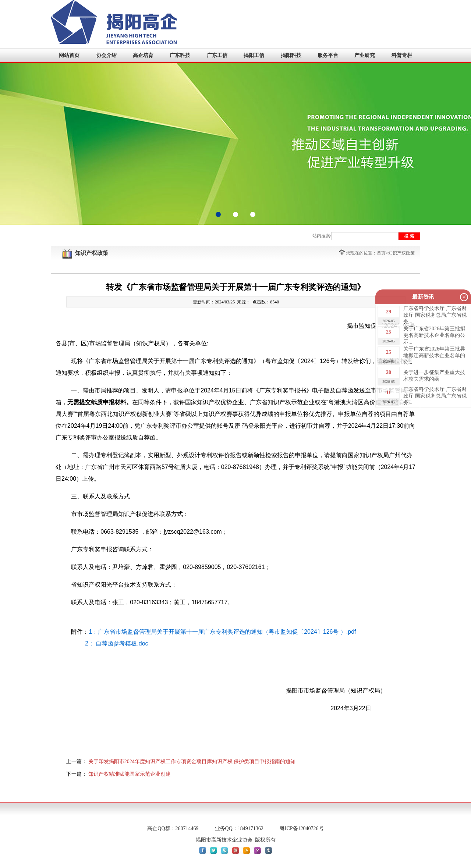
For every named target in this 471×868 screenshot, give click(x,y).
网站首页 (69, 55)
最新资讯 (423, 297)
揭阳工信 (254, 55)
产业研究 (365, 55)
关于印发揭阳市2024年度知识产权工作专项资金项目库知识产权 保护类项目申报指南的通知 (192, 762)
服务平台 (328, 55)
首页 (381, 253)
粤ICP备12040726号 (302, 828)
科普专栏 (402, 55)
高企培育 (143, 55)
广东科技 (180, 55)
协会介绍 (106, 55)
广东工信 (217, 55)
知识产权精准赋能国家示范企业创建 (130, 774)
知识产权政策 (401, 253)
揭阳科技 (291, 55)
